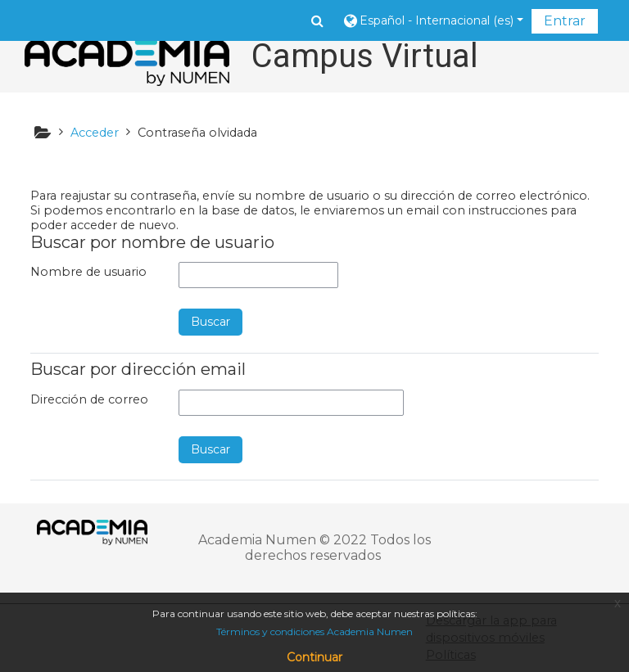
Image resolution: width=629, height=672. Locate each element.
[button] (317, 20)
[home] (127, 63)
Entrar (565, 21)
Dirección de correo (89, 399)
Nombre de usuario (88, 272)
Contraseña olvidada (197, 133)
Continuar (314, 657)
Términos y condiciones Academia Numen (314, 631)
